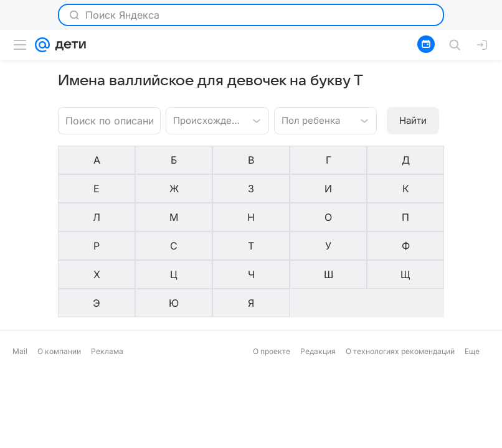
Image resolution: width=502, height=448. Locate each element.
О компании (59, 264)
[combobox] (205, 119)
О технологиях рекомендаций (400, 264)
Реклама (107, 264)
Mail (20, 264)
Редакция (318, 264)
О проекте (272, 264)
